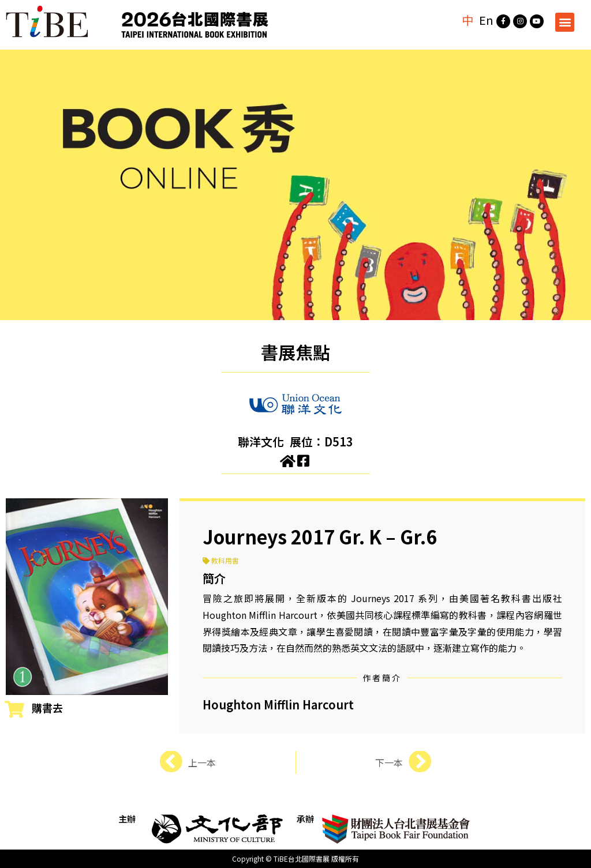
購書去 (47, 708)
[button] (565, 22)
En (486, 20)
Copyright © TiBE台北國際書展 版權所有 (295, 858)
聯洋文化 (261, 441)
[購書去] (14, 709)
